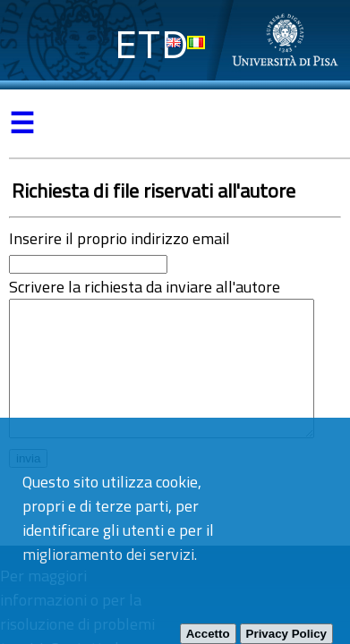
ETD (152, 44)
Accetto (208, 634)
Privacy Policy (286, 634)
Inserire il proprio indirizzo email (120, 238)
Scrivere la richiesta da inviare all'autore (145, 287)
